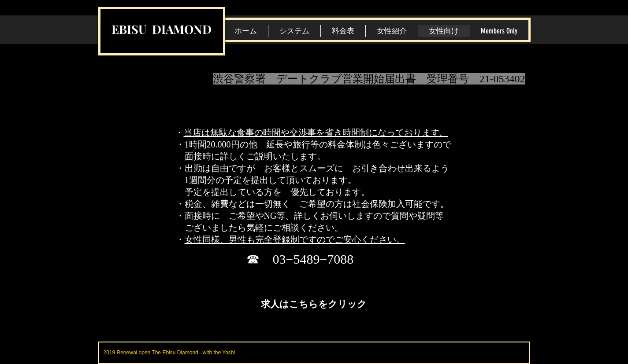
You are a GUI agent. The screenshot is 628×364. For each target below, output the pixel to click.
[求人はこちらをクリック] (314, 304)
